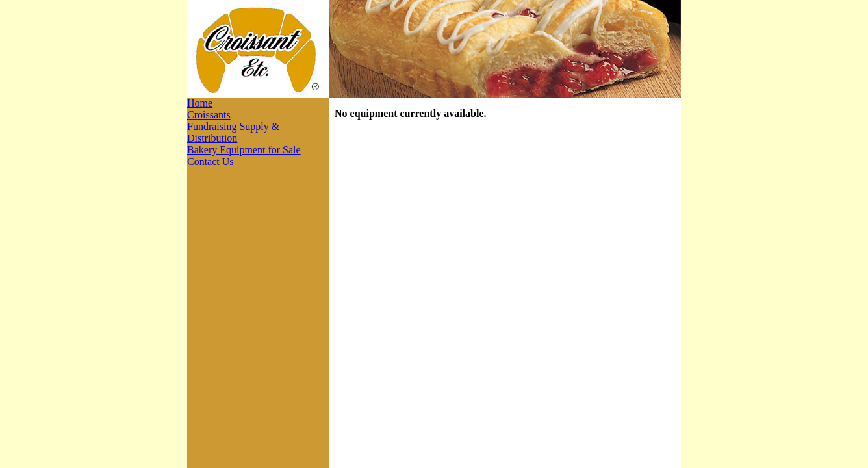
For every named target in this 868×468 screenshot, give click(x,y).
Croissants (209, 115)
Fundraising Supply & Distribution (233, 132)
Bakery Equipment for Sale (244, 150)
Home (200, 103)
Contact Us (211, 162)
